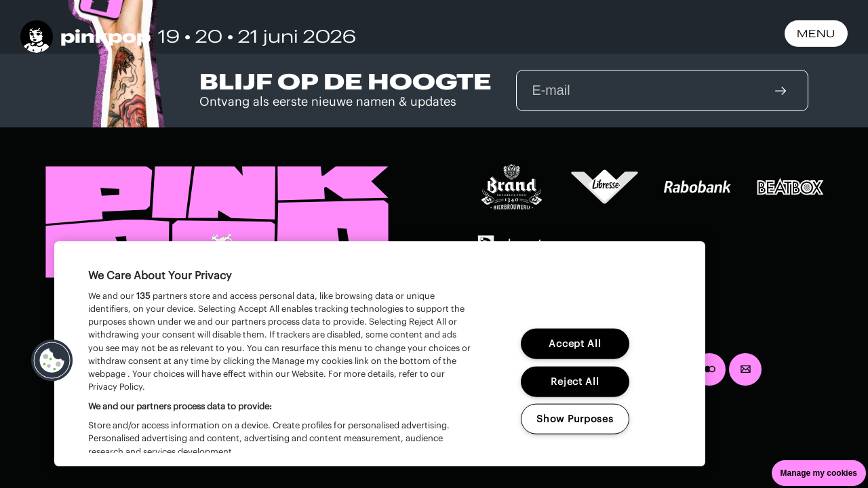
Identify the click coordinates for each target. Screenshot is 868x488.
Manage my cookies (819, 473)
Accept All (575, 343)
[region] (380, 354)
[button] (52, 361)
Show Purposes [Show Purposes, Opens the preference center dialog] (575, 419)
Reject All (575, 381)
